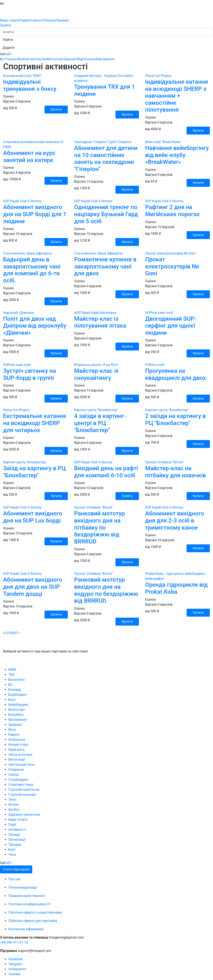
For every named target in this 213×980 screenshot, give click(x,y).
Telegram (15, 964)
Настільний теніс (22, 765)
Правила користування (26, 896)
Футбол (14, 810)
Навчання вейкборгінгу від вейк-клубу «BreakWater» (177, 155)
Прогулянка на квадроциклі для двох (176, 374)
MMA (12, 670)
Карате (14, 735)
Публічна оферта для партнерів (33, 921)
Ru (6, 54)
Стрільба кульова (22, 795)
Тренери (62, 20)
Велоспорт (17, 710)
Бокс (12, 700)
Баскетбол (17, 680)
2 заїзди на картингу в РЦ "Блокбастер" (176, 420)
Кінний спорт (19, 745)
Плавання (16, 770)
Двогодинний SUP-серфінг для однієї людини (171, 326)
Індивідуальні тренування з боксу (30, 85)
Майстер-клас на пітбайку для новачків (176, 472)
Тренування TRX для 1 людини (105, 90)
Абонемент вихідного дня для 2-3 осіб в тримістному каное (175, 520)
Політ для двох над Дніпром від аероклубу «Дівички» (35, 326)
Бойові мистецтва (33, 59)
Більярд (14, 690)
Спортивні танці (21, 785)
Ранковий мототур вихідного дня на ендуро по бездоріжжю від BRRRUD (106, 590)
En (10, 54)
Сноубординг (19, 780)
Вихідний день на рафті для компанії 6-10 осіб (106, 472)
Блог (12, 850)
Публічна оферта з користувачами (35, 912)
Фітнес (14, 805)
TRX (11, 675)
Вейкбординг (19, 705)
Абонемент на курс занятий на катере (29, 156)
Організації (17, 840)
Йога (12, 730)
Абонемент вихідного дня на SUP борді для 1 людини (35, 214)
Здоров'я (71, 59)
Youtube (14, 974)
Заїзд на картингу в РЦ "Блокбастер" (34, 472)
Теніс (12, 800)
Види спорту (10, 20)
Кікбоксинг (17, 740)
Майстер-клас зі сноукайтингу (96, 374)
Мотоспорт (55, 59)
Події (23, 20)
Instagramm (17, 969)
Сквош (14, 775)
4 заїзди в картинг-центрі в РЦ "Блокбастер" (100, 423)
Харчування (105, 59)
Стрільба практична (24, 790)
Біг (11, 685)
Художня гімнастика (24, 815)
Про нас (15, 879)
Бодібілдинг (18, 695)
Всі (3, 59)
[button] (8, 40)
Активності (36, 20)
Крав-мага (16, 750)
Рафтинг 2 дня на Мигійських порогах (172, 211)
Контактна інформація (26, 929)
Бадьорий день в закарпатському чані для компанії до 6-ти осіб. (32, 270)
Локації (50, 20)
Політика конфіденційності (29, 904)
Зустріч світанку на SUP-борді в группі (30, 374)
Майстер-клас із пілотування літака (100, 322)
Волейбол (16, 715)
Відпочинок (87, 59)
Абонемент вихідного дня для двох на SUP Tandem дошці (33, 587)
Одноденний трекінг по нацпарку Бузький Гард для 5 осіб (106, 214)
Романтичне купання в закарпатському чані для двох (105, 266)
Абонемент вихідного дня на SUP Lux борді (33, 517)
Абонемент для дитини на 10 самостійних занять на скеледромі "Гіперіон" (106, 158)
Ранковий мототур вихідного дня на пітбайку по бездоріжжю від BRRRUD (99, 527)
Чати (12, 855)
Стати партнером (16, 869)
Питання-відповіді (22, 887)
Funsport (12, 59)
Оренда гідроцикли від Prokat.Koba (176, 588)
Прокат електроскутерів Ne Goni (172, 266)
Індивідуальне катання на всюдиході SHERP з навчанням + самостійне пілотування (177, 96)
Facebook (15, 959)
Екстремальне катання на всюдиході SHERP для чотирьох (35, 423)
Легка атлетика (20, 755)
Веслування (18, 720)
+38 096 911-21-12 (14, 942)
